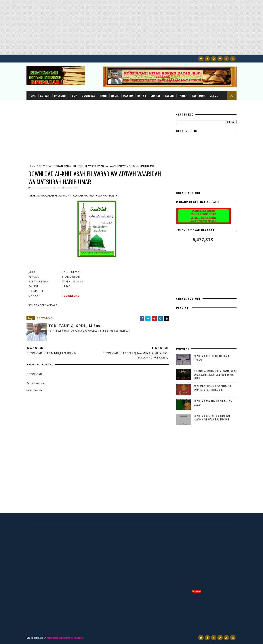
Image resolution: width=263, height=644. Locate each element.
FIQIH (103, 96)
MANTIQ (128, 96)
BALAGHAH (61, 96)
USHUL (214, 96)
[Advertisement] (110, 29)
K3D (28, 638)
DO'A (75, 96)
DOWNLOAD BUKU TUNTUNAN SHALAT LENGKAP (212, 358)
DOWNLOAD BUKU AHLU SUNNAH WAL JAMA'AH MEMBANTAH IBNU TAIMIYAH (212, 418)
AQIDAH (45, 96)
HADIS (115, 96)
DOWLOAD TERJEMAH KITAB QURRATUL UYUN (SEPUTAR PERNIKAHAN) (212, 388)
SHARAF (156, 96)
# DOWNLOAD (45, 318)
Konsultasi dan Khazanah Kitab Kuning (65, 638)
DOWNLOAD (89, 96)
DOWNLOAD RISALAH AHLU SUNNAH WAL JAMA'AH (213, 403)
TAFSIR (169, 96)
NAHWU (142, 96)
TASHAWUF (199, 96)
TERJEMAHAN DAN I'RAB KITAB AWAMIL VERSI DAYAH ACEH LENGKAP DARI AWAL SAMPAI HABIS (215, 374)
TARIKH (183, 96)
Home (32, 96)
